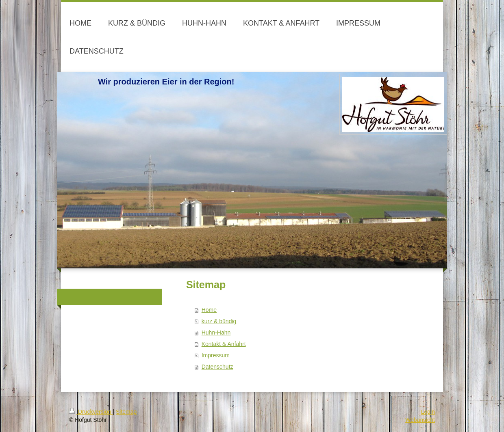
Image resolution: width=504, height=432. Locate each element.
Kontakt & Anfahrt (224, 344)
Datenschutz (217, 367)
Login (428, 412)
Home (209, 310)
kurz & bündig (219, 321)
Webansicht (420, 420)
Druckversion (91, 412)
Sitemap (126, 412)
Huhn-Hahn (216, 333)
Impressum (216, 355)
